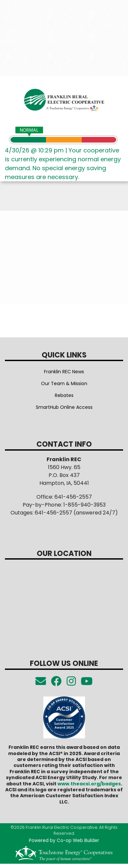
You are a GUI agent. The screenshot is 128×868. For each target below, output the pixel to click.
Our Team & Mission (64, 383)
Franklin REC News (64, 372)
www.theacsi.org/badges (89, 784)
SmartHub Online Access (64, 407)
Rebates (64, 395)
